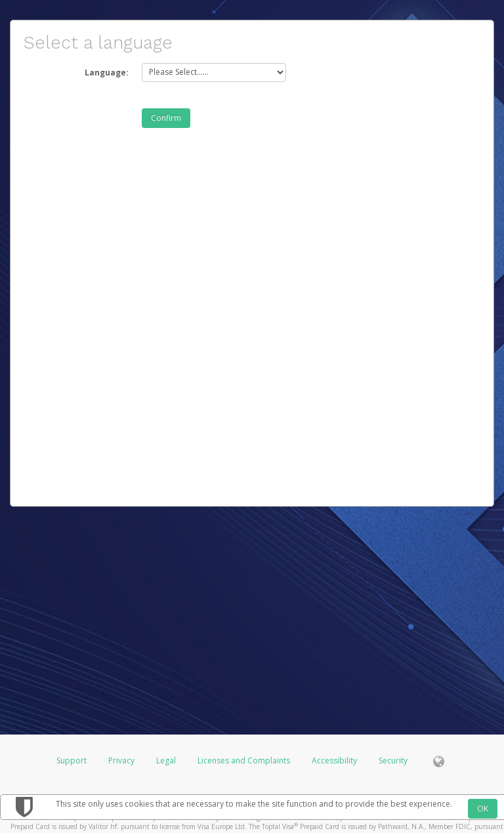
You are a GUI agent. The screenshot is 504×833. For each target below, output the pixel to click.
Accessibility (334, 760)
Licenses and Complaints (245, 760)
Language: (107, 73)
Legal (166, 760)
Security (393, 760)
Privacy (121, 760)
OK (483, 808)
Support (72, 760)
